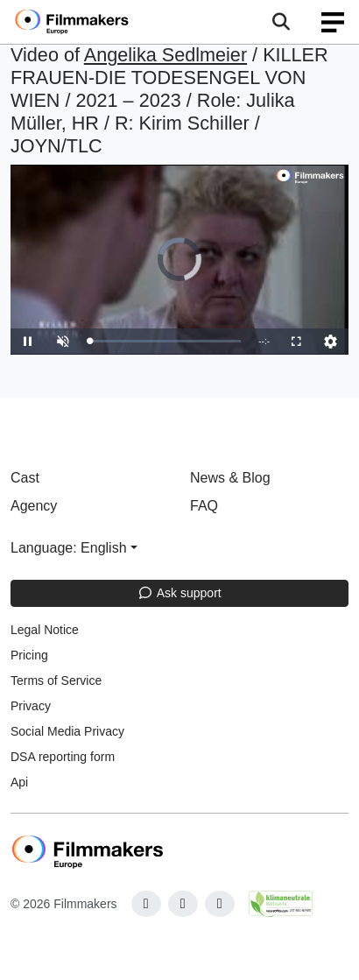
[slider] (165, 341)
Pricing (29, 655)
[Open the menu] (281, 22)
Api (19, 782)
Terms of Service (56, 680)
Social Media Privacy (67, 731)
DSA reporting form (63, 757)
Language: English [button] (69, 548)
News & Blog (230, 478)
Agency (34, 506)
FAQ (204, 506)
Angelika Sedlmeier (165, 55)
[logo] (93, 22)
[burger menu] (333, 22)
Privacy (31, 706)
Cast (25, 478)
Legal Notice (45, 630)
